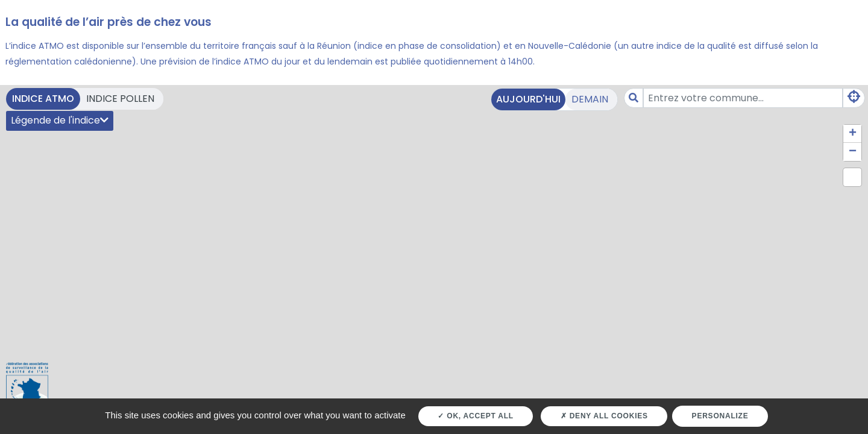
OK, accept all (475, 416)
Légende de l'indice (60, 120)
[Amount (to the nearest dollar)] (743, 98)
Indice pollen (120, 99)
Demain (590, 99)
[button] (852, 134)
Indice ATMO (43, 99)
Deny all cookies (604, 416)
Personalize (720, 416)
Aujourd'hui (528, 99)
